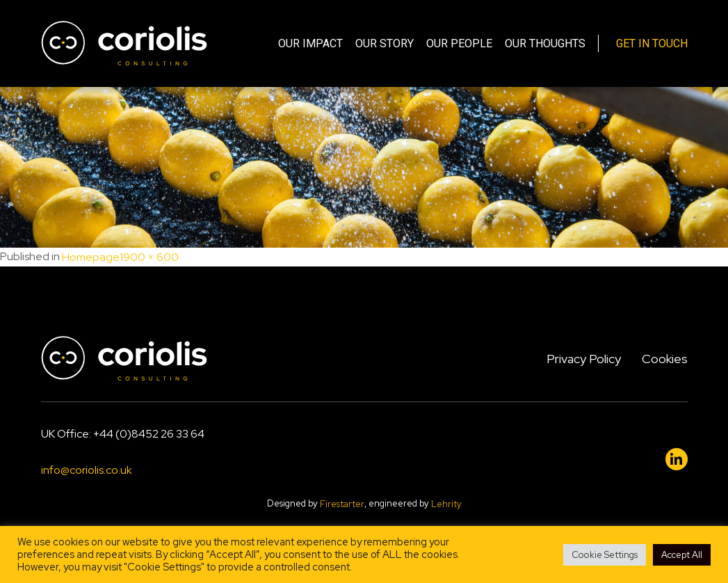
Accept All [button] (682, 555)
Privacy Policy (584, 359)
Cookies (665, 359)
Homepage (91, 258)
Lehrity (446, 505)
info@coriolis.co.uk (87, 470)
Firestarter (342, 505)
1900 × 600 (149, 258)
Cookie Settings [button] (605, 555)
